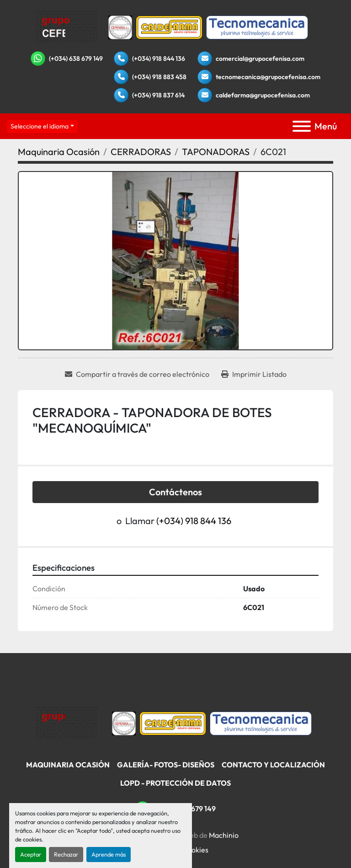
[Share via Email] (137, 374)
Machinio (224, 835)
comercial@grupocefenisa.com (260, 59)
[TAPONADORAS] (216, 152)
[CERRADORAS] (141, 152)
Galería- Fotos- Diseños (166, 765)
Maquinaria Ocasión (68, 765)
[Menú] (302, 126)
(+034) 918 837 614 (158, 95)
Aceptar (31, 854)
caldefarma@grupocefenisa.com (263, 95)
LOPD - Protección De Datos (175, 783)
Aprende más (109, 854)
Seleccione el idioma (40, 126)
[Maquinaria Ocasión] (59, 152)
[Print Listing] (254, 374)
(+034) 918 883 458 (159, 77)
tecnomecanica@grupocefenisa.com (268, 77)
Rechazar (66, 854)
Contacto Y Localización (273, 765)
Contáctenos (175, 492)
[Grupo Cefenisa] (66, 722)
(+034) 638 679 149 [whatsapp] (76, 59)
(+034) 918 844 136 (159, 59)
